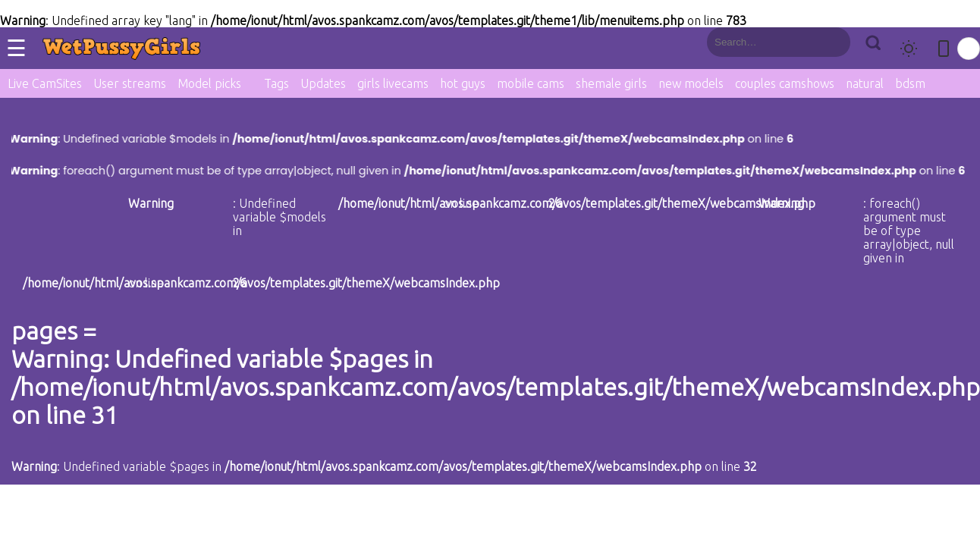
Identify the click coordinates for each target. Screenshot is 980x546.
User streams (130, 83)
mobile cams (531, 83)
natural (865, 83)
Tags (276, 83)
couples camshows (785, 83)
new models (691, 83)
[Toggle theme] (909, 49)
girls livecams (393, 83)
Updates (323, 83)
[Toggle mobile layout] (944, 49)
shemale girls (611, 83)
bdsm (910, 83)
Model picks (209, 83)
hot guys (463, 83)
